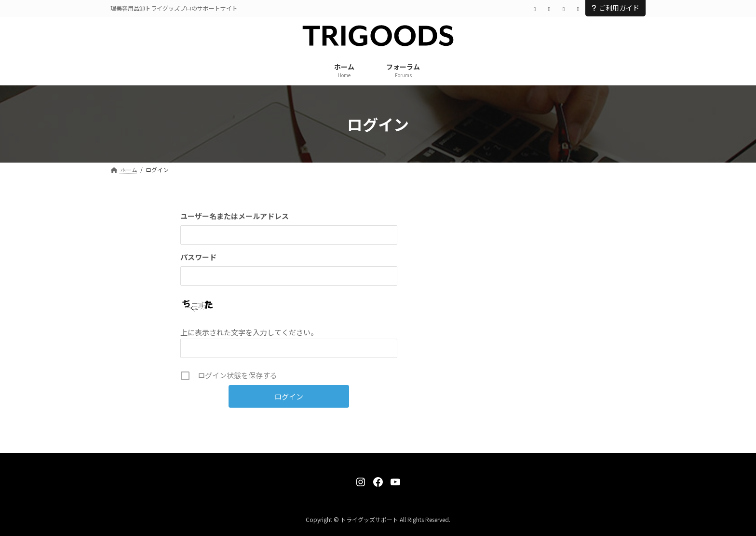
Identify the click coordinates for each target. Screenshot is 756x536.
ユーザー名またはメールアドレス (235, 216)
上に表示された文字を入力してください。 (249, 332)
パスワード (198, 257)
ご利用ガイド (615, 8)
